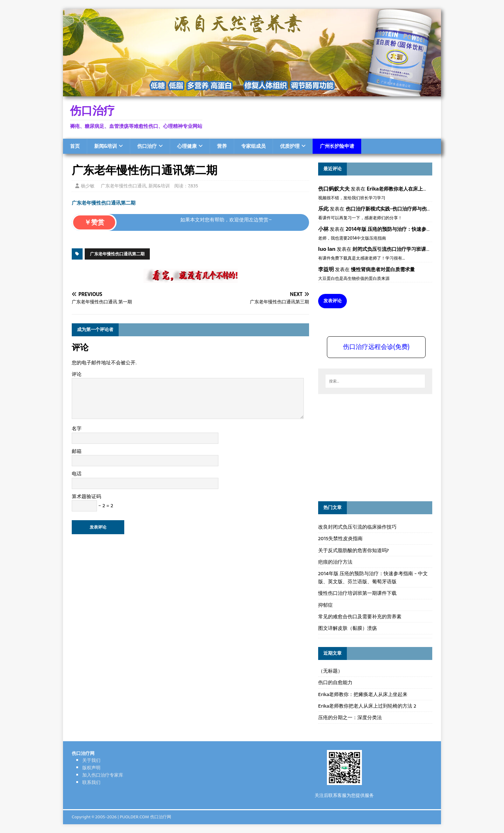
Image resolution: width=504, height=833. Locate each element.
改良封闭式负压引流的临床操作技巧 (357, 527)
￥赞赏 (94, 222)
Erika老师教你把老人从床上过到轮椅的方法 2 (367, 706)
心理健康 (187, 146)
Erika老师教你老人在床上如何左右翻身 (409, 189)
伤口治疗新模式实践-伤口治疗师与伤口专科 (394, 209)
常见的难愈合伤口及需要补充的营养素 (360, 617)
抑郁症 (325, 605)
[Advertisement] (371, 447)
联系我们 (91, 782)
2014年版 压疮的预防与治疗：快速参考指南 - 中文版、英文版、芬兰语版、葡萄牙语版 (373, 577)
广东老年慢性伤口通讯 (124, 186)
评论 (77, 374)
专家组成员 (253, 146)
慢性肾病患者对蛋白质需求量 (383, 269)
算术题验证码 (86, 496)
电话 (77, 474)
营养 (222, 146)
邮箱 (77, 451)
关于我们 (91, 760)
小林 (323, 229)
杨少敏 (88, 186)
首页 (75, 146)
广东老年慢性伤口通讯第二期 (104, 203)
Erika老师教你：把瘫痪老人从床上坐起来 (363, 694)
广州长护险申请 (337, 146)
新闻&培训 (106, 146)
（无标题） (330, 671)
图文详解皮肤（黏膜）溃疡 (348, 628)
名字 (77, 428)
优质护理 (290, 146)
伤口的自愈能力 (335, 682)
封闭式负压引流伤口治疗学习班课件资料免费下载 (406, 249)
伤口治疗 (147, 146)
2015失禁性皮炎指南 (340, 538)
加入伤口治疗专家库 (103, 775)
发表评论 (332, 301)
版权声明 (91, 768)
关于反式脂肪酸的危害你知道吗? (353, 550)
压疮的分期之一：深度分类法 (350, 717)
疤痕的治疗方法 (335, 562)
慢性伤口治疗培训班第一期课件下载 (357, 593)
